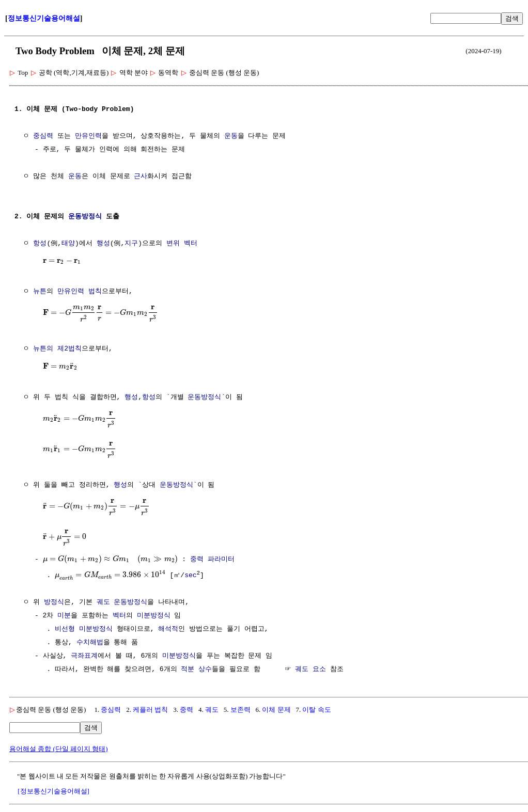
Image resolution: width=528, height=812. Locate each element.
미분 (64, 615)
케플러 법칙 (150, 709)
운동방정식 (85, 217)
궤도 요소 (310, 669)
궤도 (103, 602)
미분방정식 (154, 615)
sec (190, 575)
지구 (131, 244)
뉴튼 (40, 292)
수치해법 (90, 642)
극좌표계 (84, 656)
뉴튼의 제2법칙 (57, 349)
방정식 (54, 602)
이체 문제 (276, 709)
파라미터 (221, 560)
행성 (103, 244)
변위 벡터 (182, 244)
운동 (231, 136)
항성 (40, 244)
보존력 (240, 709)
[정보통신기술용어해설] (53, 791)
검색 (512, 18)
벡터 (119, 615)
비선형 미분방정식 (84, 629)
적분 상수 (196, 669)
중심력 (43, 136)
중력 (197, 560)
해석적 (168, 629)
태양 (68, 244)
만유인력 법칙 (80, 292)
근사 (141, 177)
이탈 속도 (316, 709)
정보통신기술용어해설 (44, 18)
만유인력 (88, 136)
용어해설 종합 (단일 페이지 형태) (59, 748)
